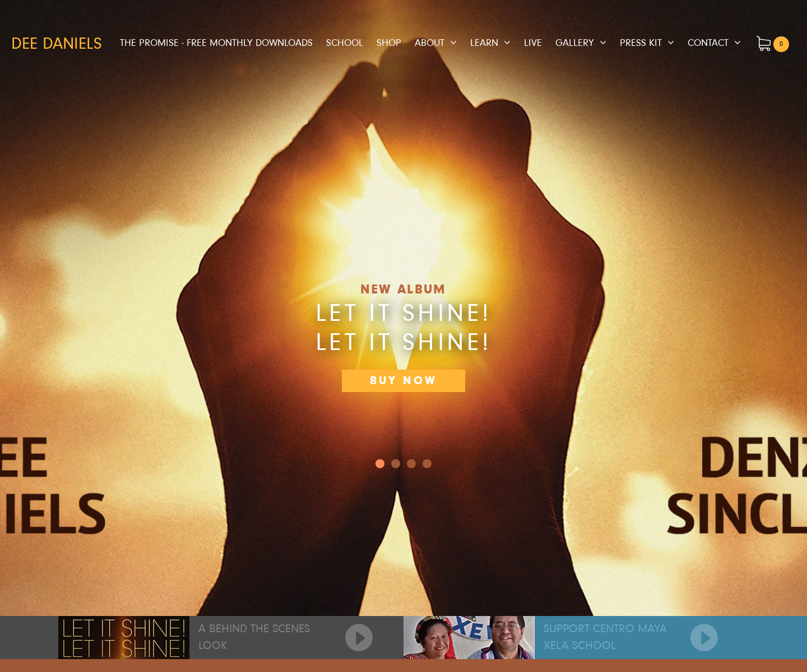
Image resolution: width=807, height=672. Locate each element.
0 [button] (380, 464)
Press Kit (641, 43)
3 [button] (427, 464)
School (345, 43)
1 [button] (396, 464)
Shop (389, 43)
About (430, 43)
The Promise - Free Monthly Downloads (216, 43)
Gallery (575, 43)
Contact (708, 43)
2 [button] (411, 464)
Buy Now (403, 381)
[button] (746, 308)
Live (533, 43)
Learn (484, 43)
